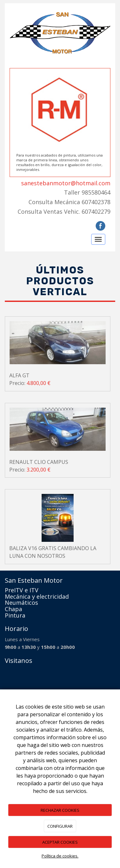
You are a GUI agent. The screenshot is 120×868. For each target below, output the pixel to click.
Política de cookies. (60, 856)
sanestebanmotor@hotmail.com (66, 183)
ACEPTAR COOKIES (60, 842)
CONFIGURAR (60, 826)
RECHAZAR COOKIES (60, 810)
